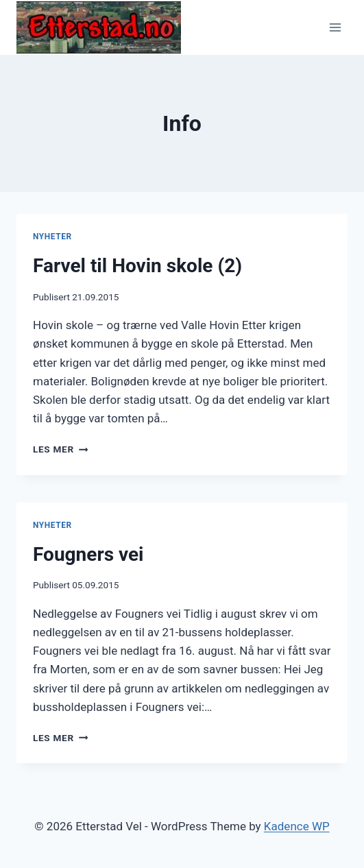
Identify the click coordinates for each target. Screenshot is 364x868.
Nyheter (52, 237)
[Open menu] (335, 27)
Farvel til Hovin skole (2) (137, 266)
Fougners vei (88, 554)
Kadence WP (297, 826)
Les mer (60, 449)
